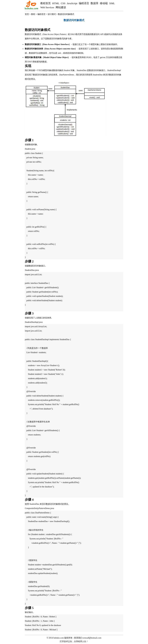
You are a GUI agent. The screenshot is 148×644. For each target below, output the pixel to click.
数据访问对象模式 (66, 14)
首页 (27, 14)
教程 (33, 14)
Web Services (47, 7)
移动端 (104, 3)
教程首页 (46, 3)
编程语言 (84, 3)
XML (112, 3)
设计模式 (52, 14)
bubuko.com (59, 638)
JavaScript (72, 3)
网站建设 (61, 7)
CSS (63, 3)
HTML (56, 3)
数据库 (95, 3)
